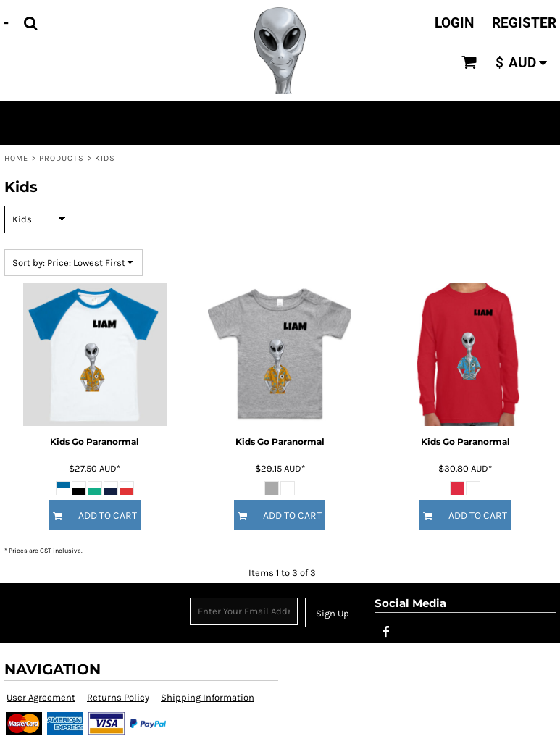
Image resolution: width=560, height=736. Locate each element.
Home (16, 158)
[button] (30, 23)
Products (62, 158)
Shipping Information (208, 697)
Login (454, 23)
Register (524, 23)
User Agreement (41, 697)
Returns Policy (118, 697)
